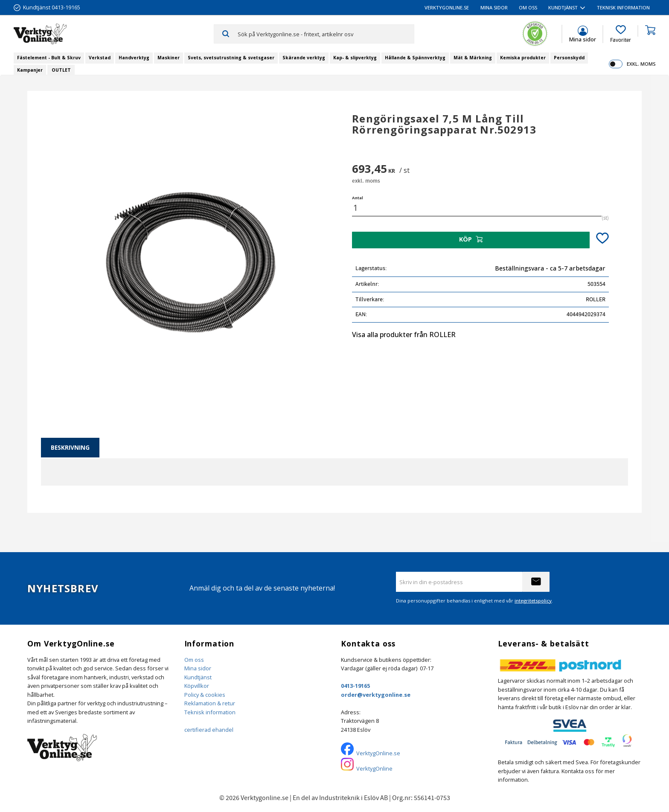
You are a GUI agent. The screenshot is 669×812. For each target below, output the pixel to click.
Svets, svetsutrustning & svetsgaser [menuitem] (231, 58)
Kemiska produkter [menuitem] (523, 58)
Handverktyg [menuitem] (134, 58)
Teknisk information (210, 712)
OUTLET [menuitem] (61, 70)
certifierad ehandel (209, 730)
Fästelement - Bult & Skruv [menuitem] (49, 58)
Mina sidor (198, 668)
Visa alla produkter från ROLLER (404, 335)
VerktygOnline (374, 768)
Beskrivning (70, 447)
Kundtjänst (198, 677)
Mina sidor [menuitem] (494, 7)
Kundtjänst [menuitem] (563, 7)
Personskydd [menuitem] (569, 58)
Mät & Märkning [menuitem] (473, 58)
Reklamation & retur (210, 703)
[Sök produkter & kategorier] (326, 34)
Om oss (194, 660)
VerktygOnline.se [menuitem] (447, 7)
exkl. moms (641, 64)
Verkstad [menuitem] (100, 58)
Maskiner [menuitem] (169, 58)
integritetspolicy (533, 601)
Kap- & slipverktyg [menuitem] (355, 58)
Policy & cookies (205, 695)
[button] (621, 34)
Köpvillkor (197, 686)
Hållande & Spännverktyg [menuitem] (415, 58)
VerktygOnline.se (378, 753)
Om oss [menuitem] (528, 7)
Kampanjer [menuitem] (30, 70)
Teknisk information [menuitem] (623, 7)
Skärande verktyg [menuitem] (304, 58)
